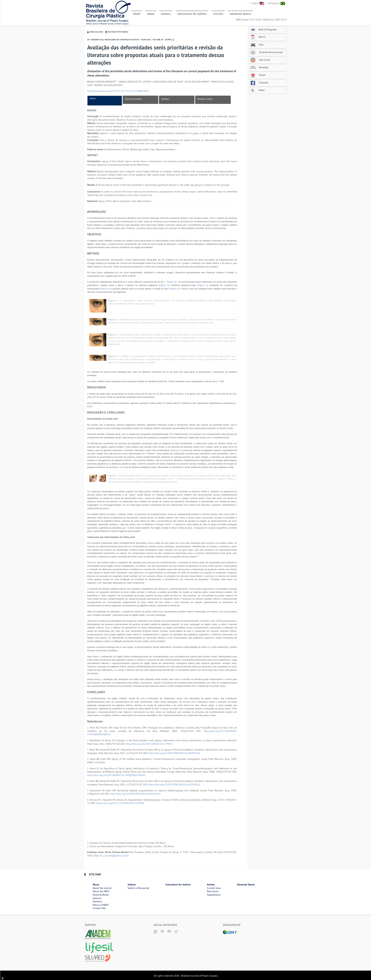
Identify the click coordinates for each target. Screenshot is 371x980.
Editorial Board (101, 895)
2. (88, 740)
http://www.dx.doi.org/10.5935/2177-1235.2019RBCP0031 (118, 91)
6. (88, 781)
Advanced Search (240, 14)
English (258, 3)
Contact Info (99, 908)
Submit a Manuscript (138, 888)
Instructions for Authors (192, 14)
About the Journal (102, 888)
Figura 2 (164, 285)
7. (88, 790)
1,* (116, 81)
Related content (205, 99)
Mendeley (259, 67)
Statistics (165, 99)
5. (89, 768)
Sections (97, 898)
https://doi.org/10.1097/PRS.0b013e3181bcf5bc (135, 794)
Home (137, 14)
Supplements (214, 895)
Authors (166, 14)
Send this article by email (266, 52)
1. (89, 728)
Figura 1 (171, 282)
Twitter (257, 90)
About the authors (133, 99)
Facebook (259, 83)
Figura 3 (105, 289)
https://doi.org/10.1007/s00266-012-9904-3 (150, 744)
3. (88, 750)
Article (93, 98)
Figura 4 (174, 289)
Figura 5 (175, 450)
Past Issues (213, 891)
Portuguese (276, 3)
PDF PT (258, 37)
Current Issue (214, 888)
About (151, 14)
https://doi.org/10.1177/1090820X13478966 (120, 803)
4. (89, 759)
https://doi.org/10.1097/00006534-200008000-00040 (116, 775)
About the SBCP (101, 891)
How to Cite (260, 60)
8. (88, 800)
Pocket (258, 75)
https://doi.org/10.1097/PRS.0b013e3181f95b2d (174, 753)
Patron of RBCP (101, 905)
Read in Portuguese (263, 29)
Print (257, 45)
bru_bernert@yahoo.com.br (114, 856)
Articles (218, 14)
